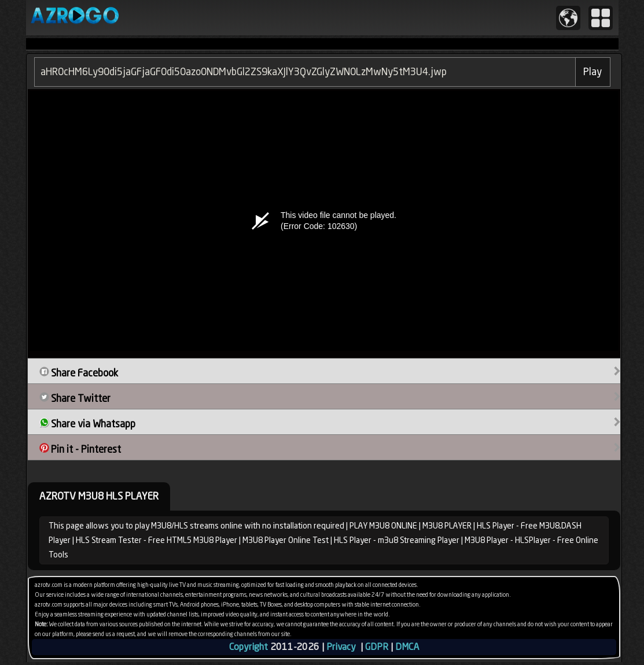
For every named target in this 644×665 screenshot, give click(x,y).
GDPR (377, 647)
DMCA (407, 647)
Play (593, 72)
